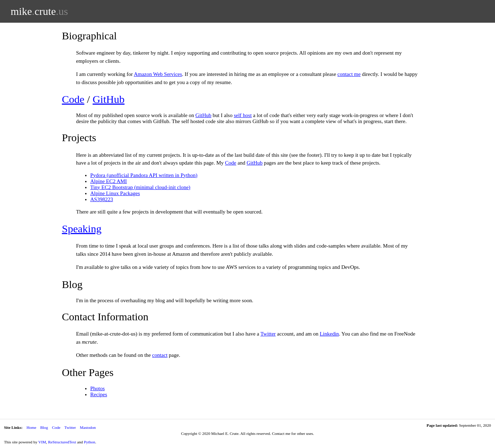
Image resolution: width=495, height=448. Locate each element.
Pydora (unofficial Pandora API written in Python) (144, 175)
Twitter (268, 334)
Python (89, 442)
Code (73, 99)
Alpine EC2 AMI (109, 181)
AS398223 (102, 199)
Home (32, 427)
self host (243, 115)
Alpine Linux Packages (115, 193)
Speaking (82, 229)
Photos (98, 388)
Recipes (99, 394)
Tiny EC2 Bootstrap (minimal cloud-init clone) (140, 187)
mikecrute (39, 11)
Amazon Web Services (158, 74)
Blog (44, 427)
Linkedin (329, 334)
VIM (42, 442)
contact (160, 355)
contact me (349, 74)
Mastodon (88, 427)
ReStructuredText (62, 442)
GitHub (109, 99)
